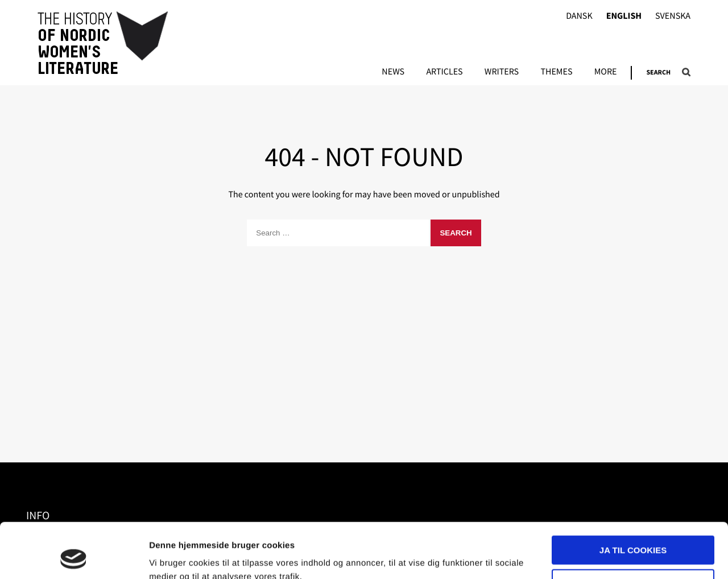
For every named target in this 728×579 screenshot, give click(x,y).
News (393, 72)
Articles (444, 72)
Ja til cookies (633, 499)
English (624, 16)
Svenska (673, 16)
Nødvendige (633, 532)
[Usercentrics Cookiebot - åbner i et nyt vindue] (74, 557)
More (606, 72)
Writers (502, 72)
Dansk (579, 16)
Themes (556, 72)
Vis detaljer (172, 557)
